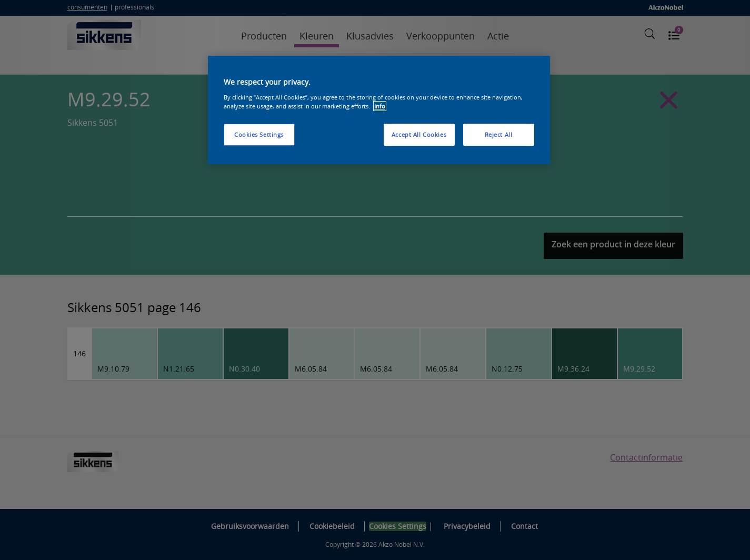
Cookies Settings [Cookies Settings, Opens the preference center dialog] (259, 134)
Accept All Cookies (419, 134)
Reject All (499, 134)
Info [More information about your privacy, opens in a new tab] (380, 106)
